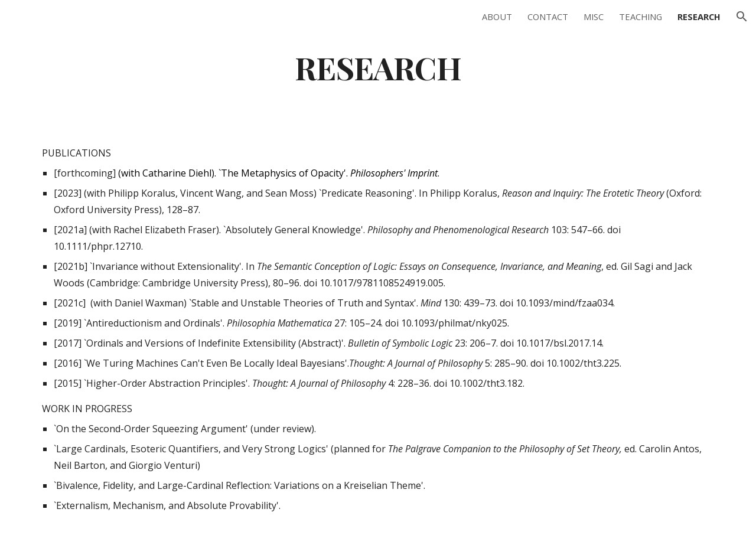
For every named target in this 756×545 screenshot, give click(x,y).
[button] (742, 17)
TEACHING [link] (641, 17)
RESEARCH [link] (699, 17)
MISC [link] (594, 17)
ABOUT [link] (497, 17)
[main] (378, 67)
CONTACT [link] (548, 17)
